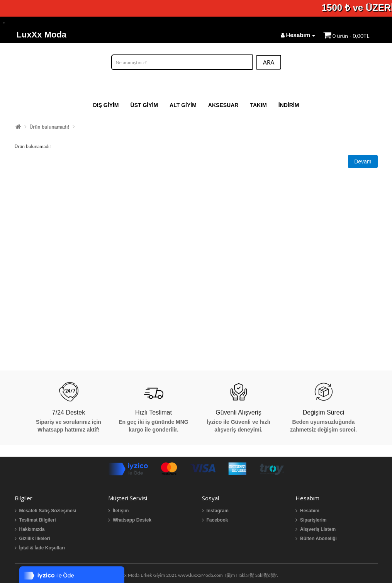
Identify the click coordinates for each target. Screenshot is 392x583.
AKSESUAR (223, 105)
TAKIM (258, 105)
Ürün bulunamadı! (50, 127)
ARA (269, 62)
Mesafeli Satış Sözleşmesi (48, 511)
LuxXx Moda (42, 35)
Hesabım (310, 511)
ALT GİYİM (183, 105)
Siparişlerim (313, 520)
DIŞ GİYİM (106, 105)
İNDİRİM (289, 105)
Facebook (217, 520)
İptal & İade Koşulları (42, 548)
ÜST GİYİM (144, 105)
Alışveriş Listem (318, 529)
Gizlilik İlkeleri (35, 539)
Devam (363, 161)
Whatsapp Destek (132, 520)
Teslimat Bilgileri (38, 520)
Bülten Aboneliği (318, 539)
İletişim (121, 511)
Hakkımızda (32, 529)
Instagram (218, 511)
